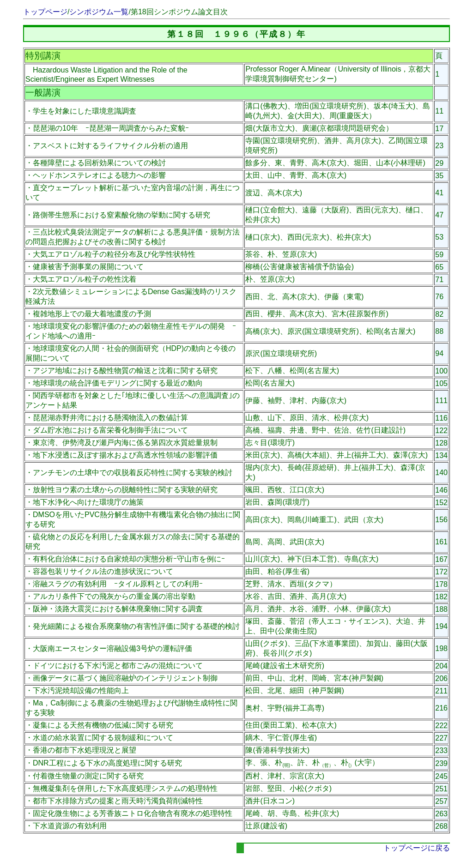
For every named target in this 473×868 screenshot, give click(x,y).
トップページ (45, 12)
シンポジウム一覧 (99, 12)
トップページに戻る (417, 848)
